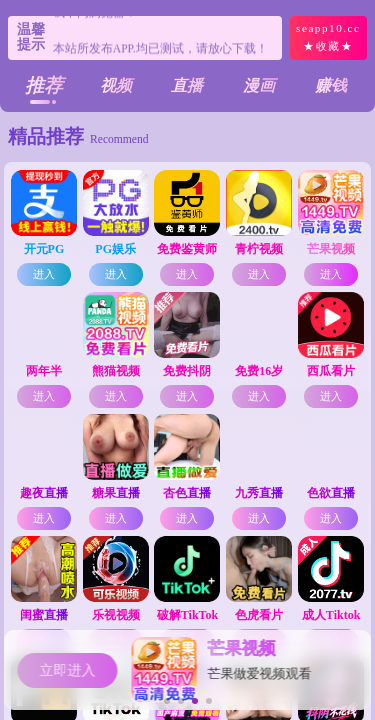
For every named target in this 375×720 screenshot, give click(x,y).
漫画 (259, 85)
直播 (187, 85)
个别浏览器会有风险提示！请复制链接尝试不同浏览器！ (161, 37)
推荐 (44, 85)
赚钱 (331, 85)
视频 (116, 85)
